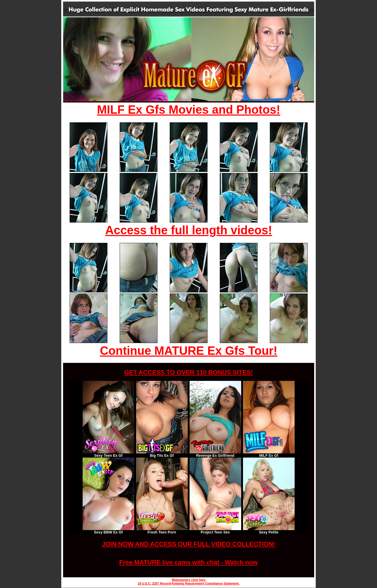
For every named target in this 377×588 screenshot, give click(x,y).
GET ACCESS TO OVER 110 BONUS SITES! (188, 372)
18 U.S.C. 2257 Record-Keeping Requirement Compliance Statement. (189, 584)
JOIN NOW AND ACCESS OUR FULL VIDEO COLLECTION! (188, 544)
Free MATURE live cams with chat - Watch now (189, 562)
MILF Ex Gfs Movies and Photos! (189, 110)
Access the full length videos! (189, 230)
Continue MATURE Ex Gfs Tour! (189, 351)
